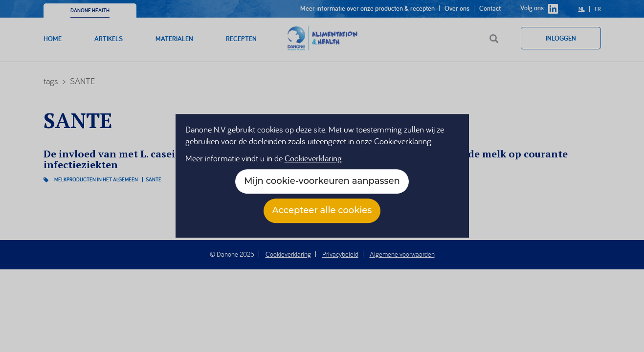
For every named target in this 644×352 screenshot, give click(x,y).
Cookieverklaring (313, 159)
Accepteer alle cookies (322, 211)
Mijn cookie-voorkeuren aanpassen (322, 181)
